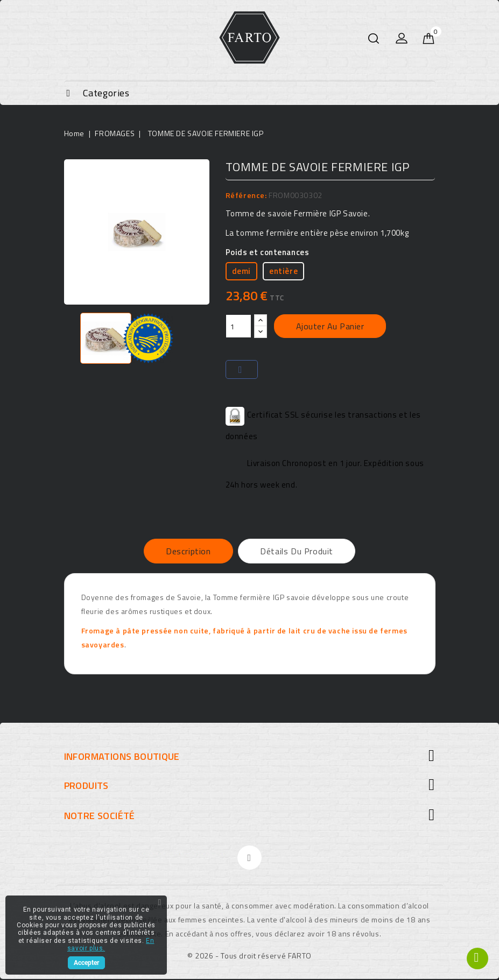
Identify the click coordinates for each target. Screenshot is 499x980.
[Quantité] (238, 326)
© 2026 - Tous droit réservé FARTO (249, 957)
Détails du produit (297, 552)
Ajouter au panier (330, 326)
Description (188, 552)
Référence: (246, 195)
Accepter (86, 963)
